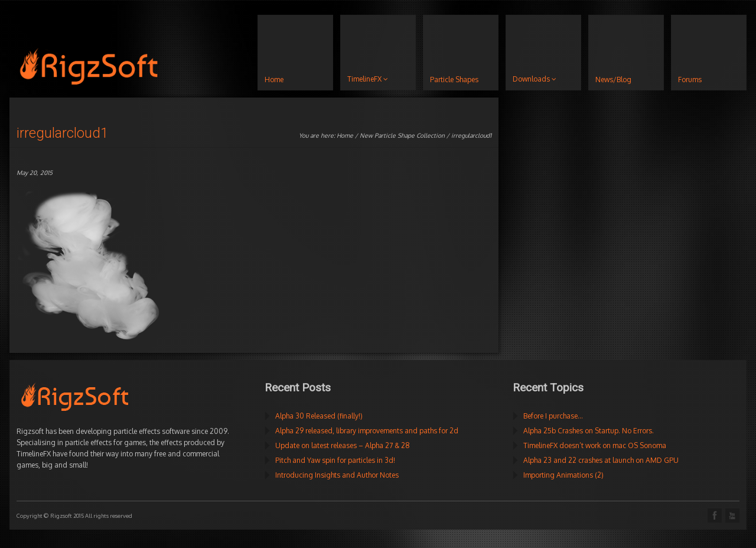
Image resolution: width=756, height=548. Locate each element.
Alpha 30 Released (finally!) (319, 416)
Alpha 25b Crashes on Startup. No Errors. (589, 431)
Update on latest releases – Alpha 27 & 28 (343, 445)
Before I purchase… (553, 416)
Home (345, 135)
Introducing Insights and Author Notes (337, 475)
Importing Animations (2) (563, 475)
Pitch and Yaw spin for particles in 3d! (335, 460)
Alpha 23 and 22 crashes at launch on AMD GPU (601, 460)
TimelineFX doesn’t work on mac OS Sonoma (595, 445)
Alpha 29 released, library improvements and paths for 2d (367, 431)
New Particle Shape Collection (402, 135)
